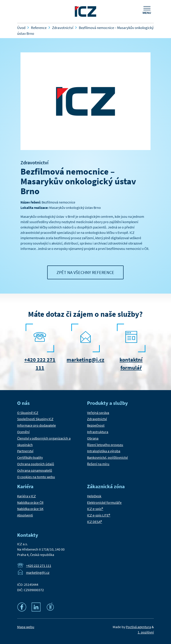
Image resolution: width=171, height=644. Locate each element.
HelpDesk (94, 496)
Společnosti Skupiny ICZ (35, 419)
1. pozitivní (146, 632)
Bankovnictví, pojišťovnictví (107, 457)
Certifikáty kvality (30, 457)
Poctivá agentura (138, 627)
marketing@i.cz (85, 360)
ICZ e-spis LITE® (99, 515)
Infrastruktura (98, 432)
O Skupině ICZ (28, 413)
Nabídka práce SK (30, 509)
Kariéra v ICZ (26, 496)
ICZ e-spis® (95, 509)
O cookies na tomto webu (36, 477)
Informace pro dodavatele (37, 425)
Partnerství (25, 451)
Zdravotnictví (35, 163)
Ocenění (23, 432)
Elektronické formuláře (104, 502)
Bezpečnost (96, 425)
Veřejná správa (98, 413)
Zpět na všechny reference (85, 272)
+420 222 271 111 (39, 566)
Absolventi (25, 515)
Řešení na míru (98, 464)
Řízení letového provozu (105, 445)
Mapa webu (26, 627)
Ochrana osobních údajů (36, 464)
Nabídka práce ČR (30, 502)
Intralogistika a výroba (104, 451)
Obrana (93, 438)
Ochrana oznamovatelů (35, 470)
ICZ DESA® (95, 522)
